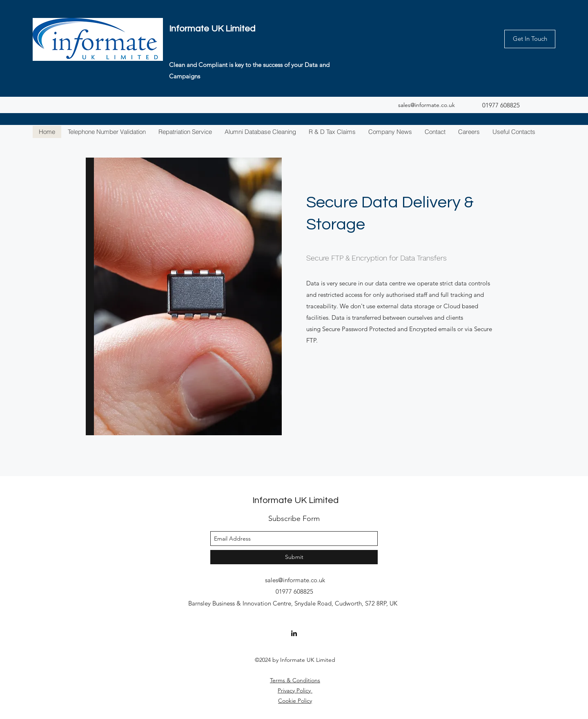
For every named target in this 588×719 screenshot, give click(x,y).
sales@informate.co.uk (427, 105)
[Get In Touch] (530, 39)
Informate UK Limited (212, 29)
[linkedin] (294, 633)
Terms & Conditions (295, 680)
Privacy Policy (295, 690)
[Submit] (294, 557)
